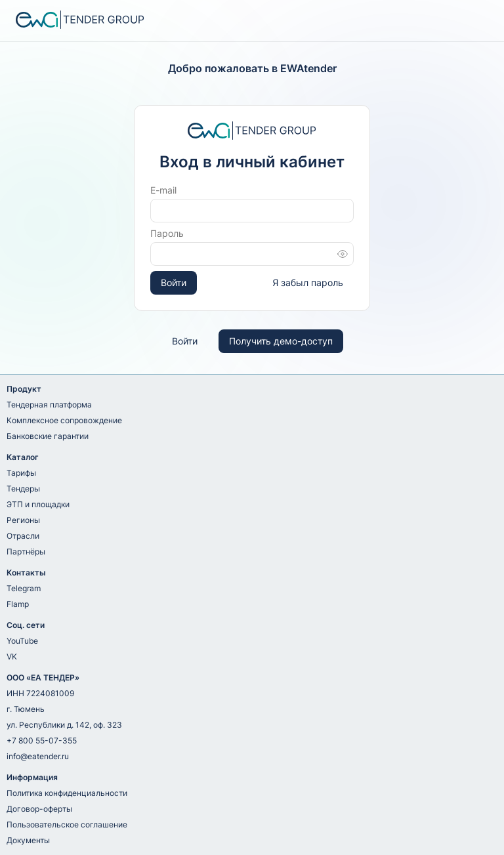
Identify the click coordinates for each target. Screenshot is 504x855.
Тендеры (23, 489)
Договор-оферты (39, 809)
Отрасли (23, 536)
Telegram (24, 588)
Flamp (18, 604)
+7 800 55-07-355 (42, 740)
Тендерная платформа (49, 405)
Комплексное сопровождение (64, 420)
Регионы (23, 520)
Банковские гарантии (48, 436)
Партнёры (26, 552)
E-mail (163, 190)
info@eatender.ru (38, 756)
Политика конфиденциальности (67, 793)
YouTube (22, 641)
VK (12, 657)
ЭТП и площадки (38, 504)
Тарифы (21, 473)
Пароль (167, 233)
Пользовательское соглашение (67, 824)
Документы (28, 840)
